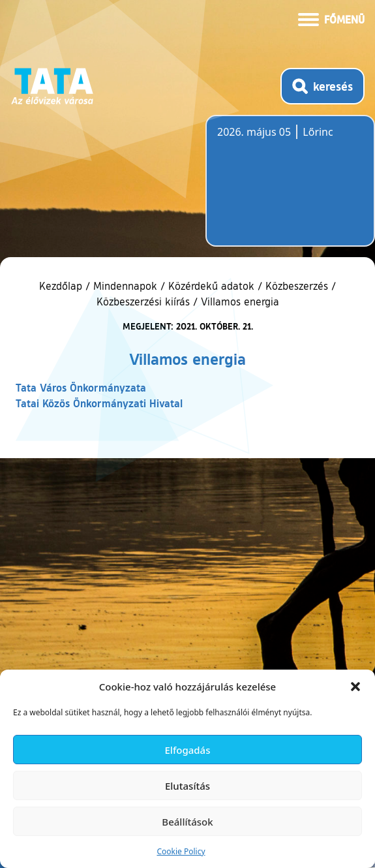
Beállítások (187, 822)
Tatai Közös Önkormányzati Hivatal (99, 403)
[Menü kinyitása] (331, 18)
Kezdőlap (62, 286)
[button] (355, 687)
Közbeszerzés (297, 286)
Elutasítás (187, 786)
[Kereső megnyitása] (322, 86)
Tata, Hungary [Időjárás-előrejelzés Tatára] (290, 189)
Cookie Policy (181, 851)
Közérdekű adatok (211, 286)
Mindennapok (125, 286)
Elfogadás (188, 750)
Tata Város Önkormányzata (81, 387)
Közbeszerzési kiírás (143, 302)
